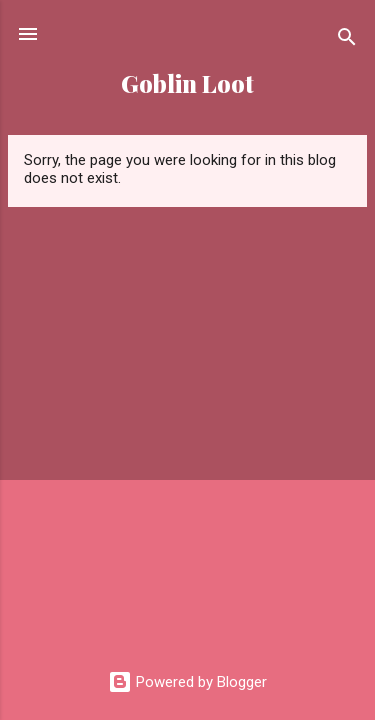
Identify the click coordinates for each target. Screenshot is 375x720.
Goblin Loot (187, 83)
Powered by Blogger (187, 682)
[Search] (347, 40)
